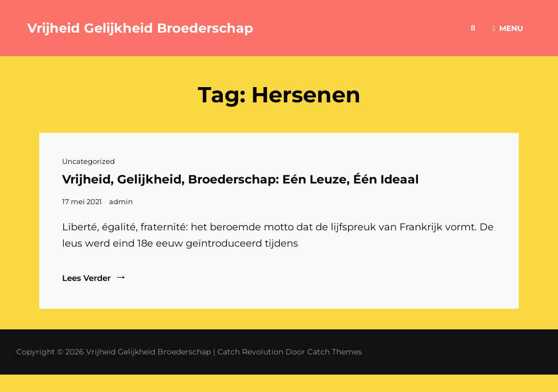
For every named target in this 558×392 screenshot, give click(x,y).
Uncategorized (89, 161)
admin (121, 201)
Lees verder (95, 277)
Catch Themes (335, 352)
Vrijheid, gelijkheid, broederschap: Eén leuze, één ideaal (241, 179)
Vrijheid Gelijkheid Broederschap (140, 28)
